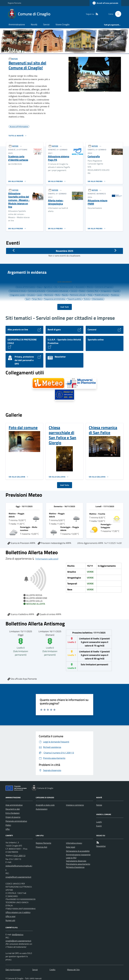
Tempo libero (37, 299)
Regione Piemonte (14, 3)
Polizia (90, 295)
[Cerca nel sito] (117, 14)
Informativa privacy (74, 843)
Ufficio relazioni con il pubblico (18, 912)
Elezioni (82, 291)
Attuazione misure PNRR (98, 202)
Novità (34, 24)
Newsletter (101, 846)
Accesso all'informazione (26, 287)
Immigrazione (106, 291)
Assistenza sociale (66, 287)
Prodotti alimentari (102, 295)
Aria (56, 287)
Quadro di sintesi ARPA (49, 614)
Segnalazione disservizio (76, 861)
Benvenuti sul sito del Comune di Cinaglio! (27, 65)
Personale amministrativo (16, 821)
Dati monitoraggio (13, 970)
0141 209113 (19, 856)
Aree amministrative (14, 805)
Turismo (87, 299)
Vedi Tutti (65, 307)
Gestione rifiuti (93, 291)
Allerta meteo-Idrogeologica (56, 202)
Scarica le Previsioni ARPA (21, 543)
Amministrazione (17, 24)
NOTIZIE (15, 59)
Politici (8, 825)
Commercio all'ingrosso (104, 287)
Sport (28, 299)
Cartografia (94, 156)
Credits (52, 970)
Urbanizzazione (98, 299)
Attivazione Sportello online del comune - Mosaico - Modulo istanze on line (19, 200)
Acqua (39, 287)
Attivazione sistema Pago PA (59, 158)
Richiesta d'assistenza (75, 867)
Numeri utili (10, 920)
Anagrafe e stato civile (45, 805)
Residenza (115, 295)
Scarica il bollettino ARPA (21, 614)
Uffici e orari (10, 916)
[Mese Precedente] (14, 250)
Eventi (99, 826)
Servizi (46, 24)
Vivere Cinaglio (63, 24)
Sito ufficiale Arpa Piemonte (22, 679)
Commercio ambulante (37, 291)
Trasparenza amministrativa (55, 299)
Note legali (71, 847)
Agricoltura (48, 287)
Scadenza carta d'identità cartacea (18, 158)
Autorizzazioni (42, 809)
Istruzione (31, 295)
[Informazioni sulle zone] (47, 559)
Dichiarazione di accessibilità (78, 851)
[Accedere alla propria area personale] (105, 3)
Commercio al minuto (18, 291)
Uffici (8, 829)
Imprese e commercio (75, 805)
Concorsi (74, 291)
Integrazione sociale (18, 295)
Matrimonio (49, 295)
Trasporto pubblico (74, 299)
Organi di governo (13, 817)
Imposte (116, 291)
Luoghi (99, 822)
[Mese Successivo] (115, 250)
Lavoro (40, 295)
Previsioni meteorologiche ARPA (54, 543)
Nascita (65, 295)
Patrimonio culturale (78, 295)
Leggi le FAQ (71, 858)
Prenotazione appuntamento (78, 864)
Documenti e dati (13, 809)
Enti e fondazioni (13, 813)
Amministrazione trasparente (78, 855)
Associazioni (80, 287)
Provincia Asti (41, 847)
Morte (58, 295)
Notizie (99, 805)
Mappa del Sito (73, 970)
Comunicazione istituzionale (58, 291)
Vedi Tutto (65, 485)
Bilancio (90, 287)
